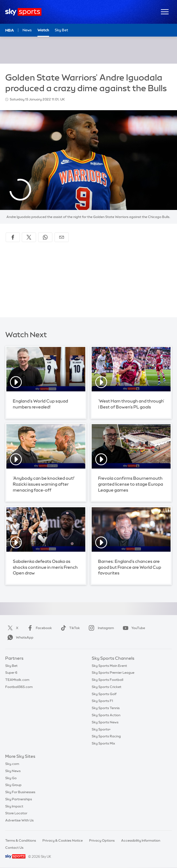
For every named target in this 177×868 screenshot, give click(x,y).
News (27, 30)
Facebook (39, 628)
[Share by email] (62, 237)
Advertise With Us (19, 820)
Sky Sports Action (106, 715)
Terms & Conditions (21, 840)
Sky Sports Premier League (113, 673)
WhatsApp (19, 637)
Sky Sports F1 (102, 701)
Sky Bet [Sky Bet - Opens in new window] (61, 30)
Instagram (100, 628)
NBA (10, 30)
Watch (43, 30)
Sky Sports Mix (103, 743)
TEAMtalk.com (17, 680)
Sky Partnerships (19, 799)
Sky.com (12, 764)
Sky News (13, 771)
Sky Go (11, 778)
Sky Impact (14, 806)
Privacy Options (102, 840)
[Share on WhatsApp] (45, 237)
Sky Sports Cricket (107, 687)
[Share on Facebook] (13, 237)
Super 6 (11, 673)
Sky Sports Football (107, 680)
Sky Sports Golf (104, 694)
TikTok (69, 628)
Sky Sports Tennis (106, 708)
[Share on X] (29, 237)
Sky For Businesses (20, 792)
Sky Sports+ (101, 729)
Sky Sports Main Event (109, 666)
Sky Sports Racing (106, 736)
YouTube (133, 628)
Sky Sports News (105, 722)
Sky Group (13, 785)
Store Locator (16, 813)
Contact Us (14, 848)
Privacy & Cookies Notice (63, 840)
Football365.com (19, 687)
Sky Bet (11, 666)
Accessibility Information (141, 840)
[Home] (23, 12)
